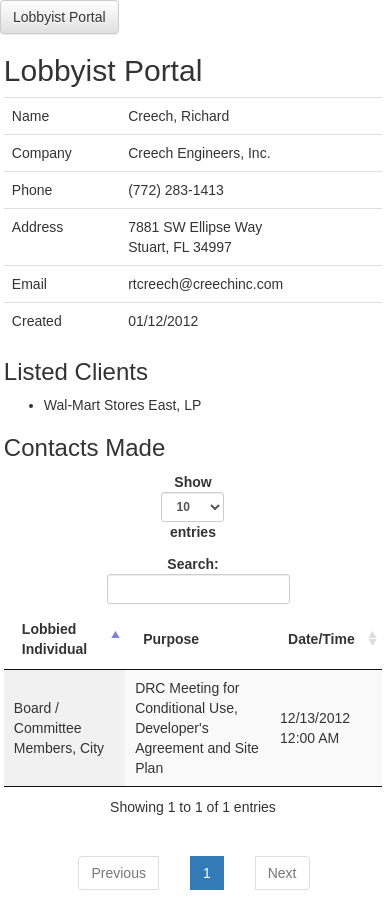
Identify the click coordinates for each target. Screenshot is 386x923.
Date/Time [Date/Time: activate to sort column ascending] (321, 639)
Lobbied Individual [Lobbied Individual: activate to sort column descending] (54, 639)
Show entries (192, 507)
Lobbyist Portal (59, 17)
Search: (195, 580)
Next (282, 873)
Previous (118, 873)
